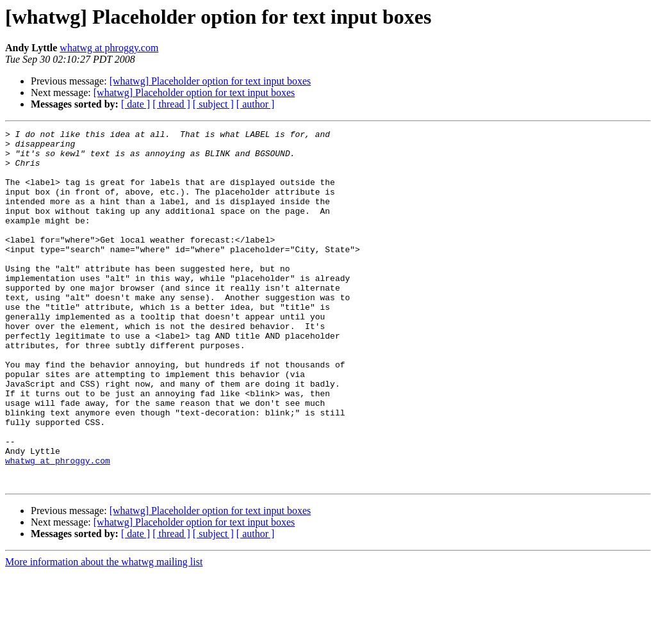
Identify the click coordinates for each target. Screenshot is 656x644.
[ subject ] (213, 104)
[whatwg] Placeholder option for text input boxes (210, 81)
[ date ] (135, 104)
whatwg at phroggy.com (109, 48)
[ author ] (256, 104)
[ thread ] (171, 104)
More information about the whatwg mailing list (104, 633)
